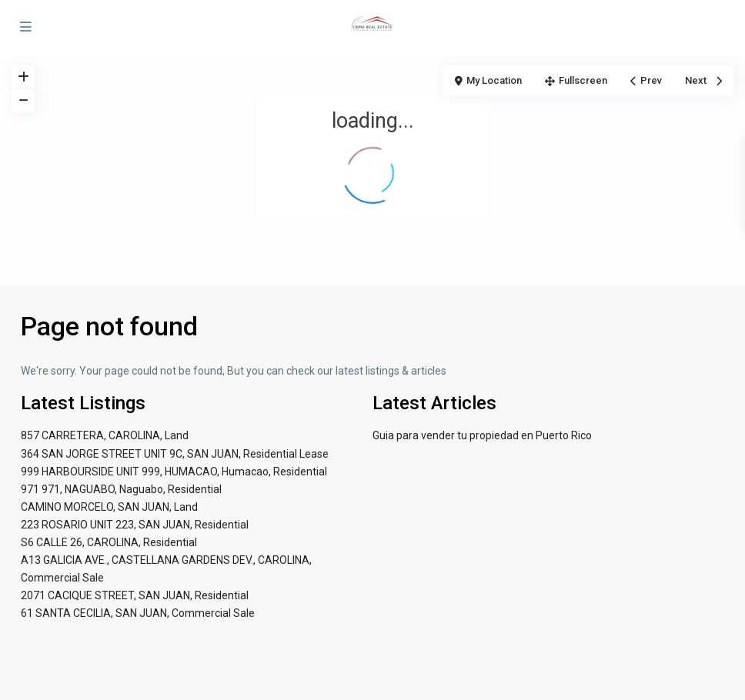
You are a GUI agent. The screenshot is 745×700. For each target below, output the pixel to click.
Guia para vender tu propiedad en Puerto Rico (482, 435)
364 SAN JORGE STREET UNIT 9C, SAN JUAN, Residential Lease (175, 454)
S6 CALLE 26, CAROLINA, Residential (109, 542)
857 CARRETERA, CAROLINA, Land (105, 435)
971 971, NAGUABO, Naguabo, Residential (121, 489)
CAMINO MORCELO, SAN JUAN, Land (109, 507)
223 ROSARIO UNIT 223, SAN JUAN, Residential (135, 525)
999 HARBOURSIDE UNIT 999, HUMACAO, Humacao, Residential (174, 472)
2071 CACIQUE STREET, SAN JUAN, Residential (135, 595)
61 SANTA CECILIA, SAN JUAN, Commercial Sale (138, 613)
